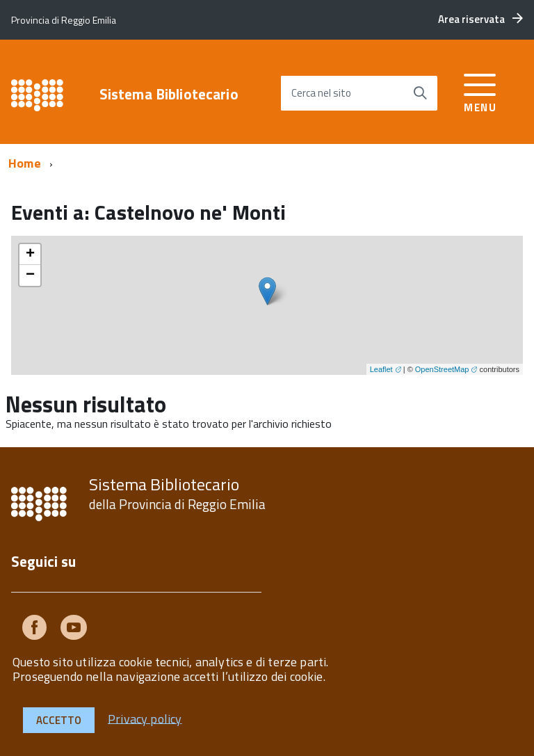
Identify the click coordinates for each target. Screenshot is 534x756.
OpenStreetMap (442, 369)
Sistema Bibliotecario (169, 94)
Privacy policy (145, 718)
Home (25, 163)
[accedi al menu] (480, 91)
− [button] (30, 275)
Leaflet (381, 369)
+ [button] (30, 255)
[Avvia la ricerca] (420, 93)
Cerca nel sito (321, 93)
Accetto (59, 720)
